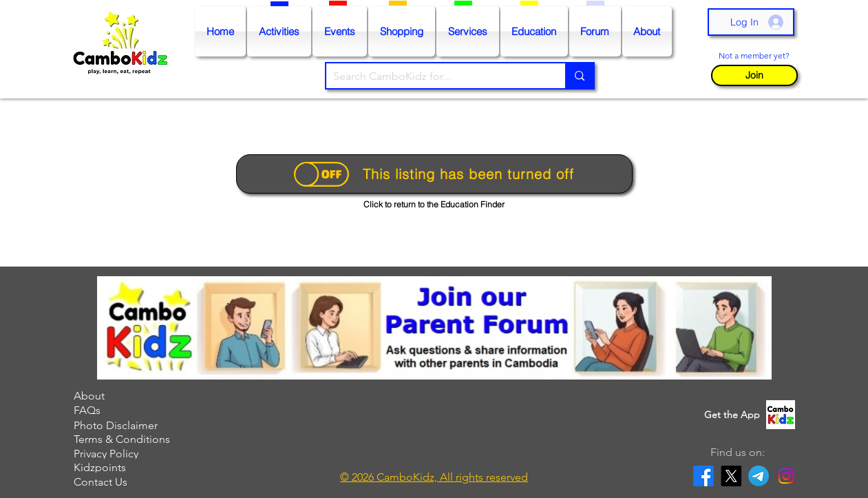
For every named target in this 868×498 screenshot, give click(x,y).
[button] (754, 75)
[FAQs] (141, 410)
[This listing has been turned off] (434, 174)
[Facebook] (703, 476)
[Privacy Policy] (141, 454)
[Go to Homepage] (124, 50)
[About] (141, 396)
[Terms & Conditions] (141, 439)
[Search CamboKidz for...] (435, 76)
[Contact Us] (141, 482)
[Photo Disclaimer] (141, 425)
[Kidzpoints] (141, 467)
